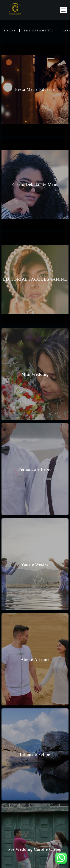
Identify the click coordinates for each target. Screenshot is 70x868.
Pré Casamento (39, 31)
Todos (10, 31)
